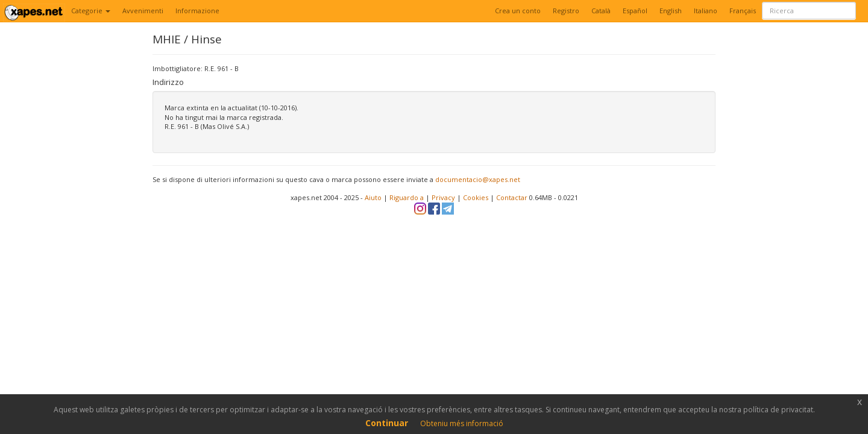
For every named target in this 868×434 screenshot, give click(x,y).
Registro (566, 11)
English (671, 11)
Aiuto (373, 197)
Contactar (512, 197)
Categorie (91, 11)
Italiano (706, 11)
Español (635, 11)
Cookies (476, 197)
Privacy (443, 197)
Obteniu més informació (462, 423)
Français (743, 11)
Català (601, 11)
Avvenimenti (143, 11)
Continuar (387, 423)
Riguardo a (407, 197)
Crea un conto (518, 11)
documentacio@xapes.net (478, 179)
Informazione (197, 11)
